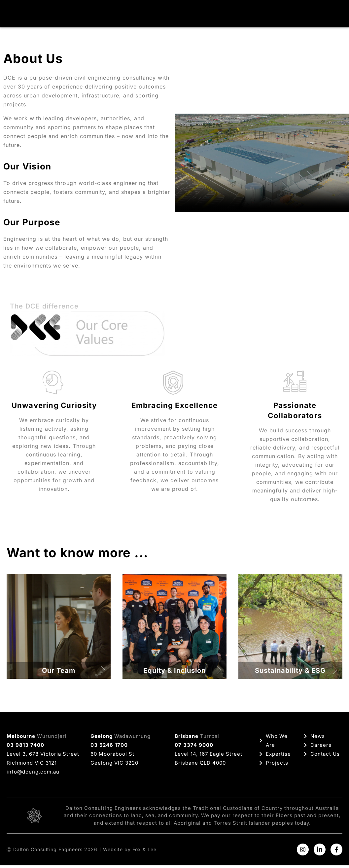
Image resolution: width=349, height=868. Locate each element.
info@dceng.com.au (33, 774)
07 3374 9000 (194, 748)
